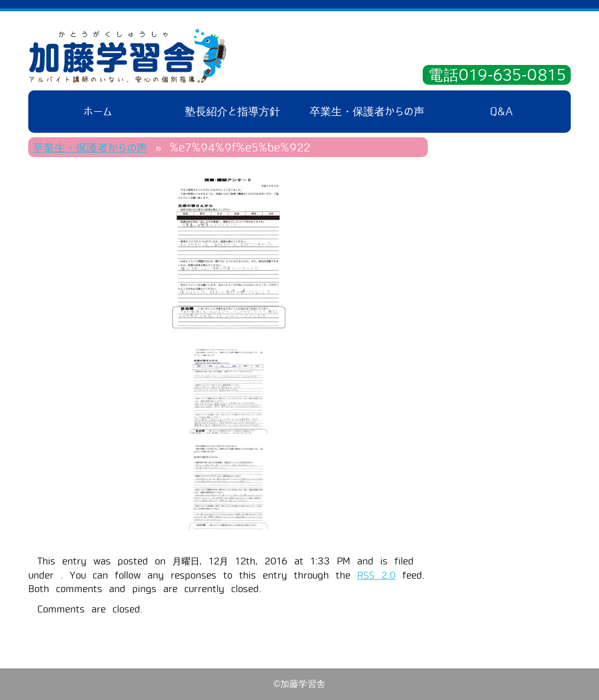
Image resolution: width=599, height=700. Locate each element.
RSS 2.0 (376, 575)
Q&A (502, 112)
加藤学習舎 (127, 56)
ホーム (98, 112)
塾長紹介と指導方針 (233, 112)
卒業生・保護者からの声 (367, 112)
